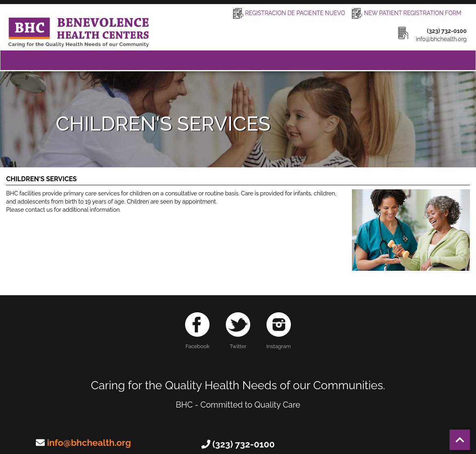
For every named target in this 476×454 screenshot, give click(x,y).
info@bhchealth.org (89, 443)
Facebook (197, 331)
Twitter (238, 331)
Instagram (279, 331)
